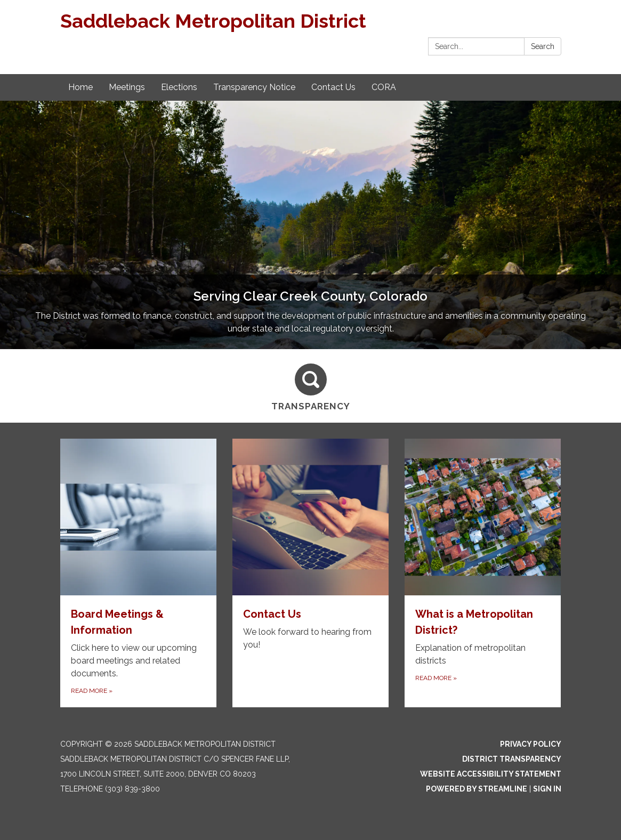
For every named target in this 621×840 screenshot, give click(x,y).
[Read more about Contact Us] (310, 573)
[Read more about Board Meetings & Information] (138, 573)
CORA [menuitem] (384, 87)
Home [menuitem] (80, 87)
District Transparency (512, 759)
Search (543, 46)
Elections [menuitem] (179, 87)
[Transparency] (311, 386)
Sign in (547, 789)
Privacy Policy (531, 744)
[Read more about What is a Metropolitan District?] (483, 573)
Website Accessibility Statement (491, 774)
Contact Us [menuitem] (333, 87)
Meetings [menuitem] (127, 87)
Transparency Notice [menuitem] (254, 87)
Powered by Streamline (477, 789)
